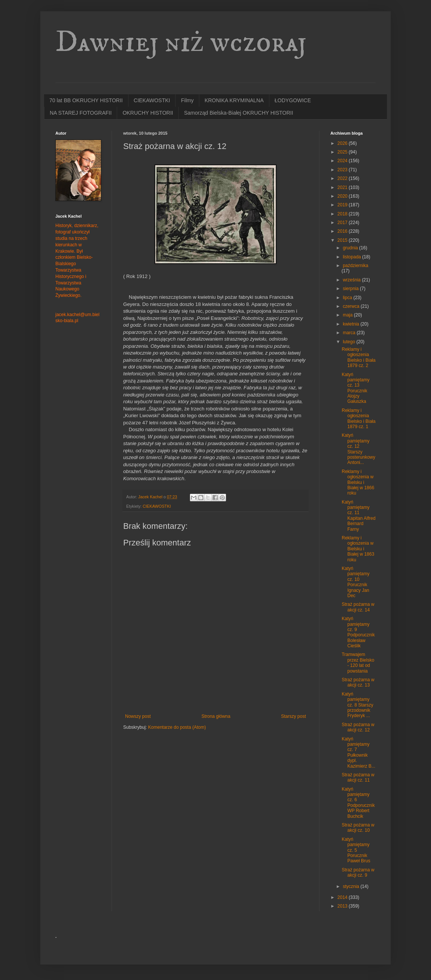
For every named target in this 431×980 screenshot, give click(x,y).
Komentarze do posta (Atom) (177, 727)
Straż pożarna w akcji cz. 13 (358, 682)
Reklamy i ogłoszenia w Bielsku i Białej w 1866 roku (358, 482)
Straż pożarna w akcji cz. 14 (358, 607)
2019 (343, 205)
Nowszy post (138, 716)
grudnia (351, 248)
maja (348, 315)
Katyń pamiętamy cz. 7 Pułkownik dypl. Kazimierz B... (358, 753)
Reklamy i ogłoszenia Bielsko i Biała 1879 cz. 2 (359, 357)
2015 (343, 240)
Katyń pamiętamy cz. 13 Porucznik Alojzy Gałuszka (356, 388)
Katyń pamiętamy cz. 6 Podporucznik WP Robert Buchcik (358, 803)
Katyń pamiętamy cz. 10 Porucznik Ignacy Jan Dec (356, 582)
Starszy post (293, 716)
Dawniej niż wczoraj (181, 42)
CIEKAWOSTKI (152, 100)
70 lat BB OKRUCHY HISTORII (86, 100)
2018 (343, 214)
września (352, 280)
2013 (343, 906)
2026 (343, 143)
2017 (343, 223)
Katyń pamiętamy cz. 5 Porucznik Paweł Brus (356, 850)
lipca (348, 298)
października (355, 266)
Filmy (187, 100)
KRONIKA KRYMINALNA (234, 100)
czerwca (352, 306)
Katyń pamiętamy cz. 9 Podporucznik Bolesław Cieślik (358, 632)
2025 (343, 152)
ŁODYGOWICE (293, 100)
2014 (343, 897)
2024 (343, 161)
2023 (343, 170)
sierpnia (351, 289)
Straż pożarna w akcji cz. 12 (358, 727)
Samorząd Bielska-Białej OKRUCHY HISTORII (238, 113)
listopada (352, 257)
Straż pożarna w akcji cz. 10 (358, 828)
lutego (350, 342)
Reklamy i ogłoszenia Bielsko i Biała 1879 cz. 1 (359, 419)
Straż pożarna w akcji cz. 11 (358, 777)
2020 (343, 196)
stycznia (352, 886)
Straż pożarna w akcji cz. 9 (358, 872)
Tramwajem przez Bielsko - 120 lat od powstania (358, 663)
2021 (343, 187)
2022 (343, 178)
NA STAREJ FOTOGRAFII (81, 113)
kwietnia (352, 324)
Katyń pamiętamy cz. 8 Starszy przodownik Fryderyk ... (358, 705)
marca (350, 333)
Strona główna (216, 716)
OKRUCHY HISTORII (148, 113)
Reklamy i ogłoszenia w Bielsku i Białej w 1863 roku (358, 549)
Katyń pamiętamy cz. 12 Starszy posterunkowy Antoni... (358, 449)
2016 (343, 231)
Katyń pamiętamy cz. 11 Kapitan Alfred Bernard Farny (359, 516)
